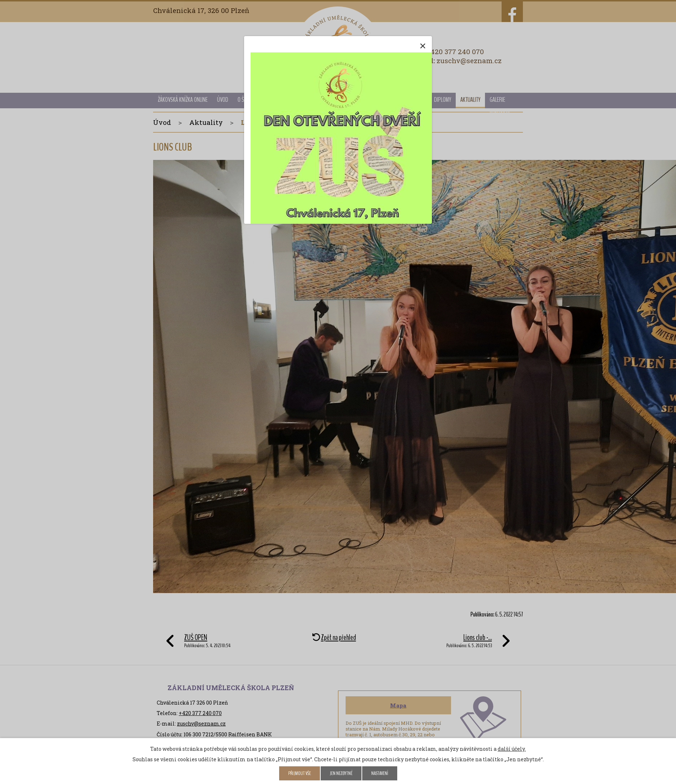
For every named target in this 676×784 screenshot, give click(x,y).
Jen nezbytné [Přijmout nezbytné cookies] (341, 773)
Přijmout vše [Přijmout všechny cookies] (300, 773)
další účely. (512, 749)
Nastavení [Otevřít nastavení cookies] (380, 773)
